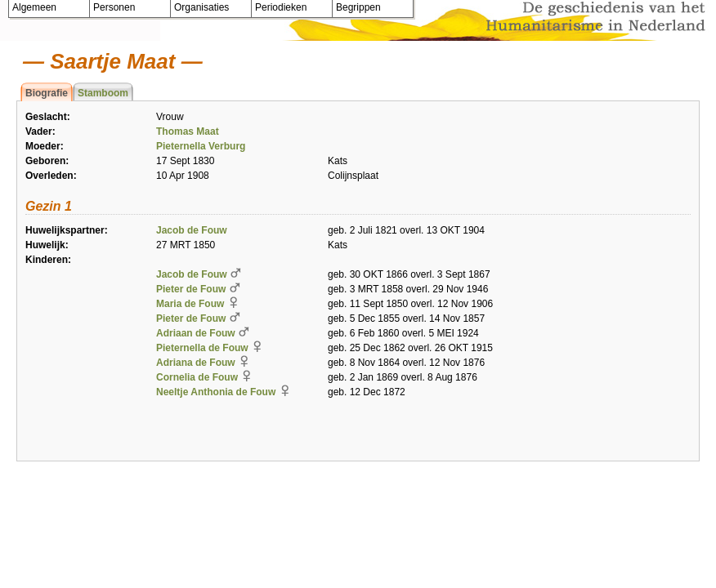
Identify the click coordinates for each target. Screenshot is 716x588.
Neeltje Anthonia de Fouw (216, 392)
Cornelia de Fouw (197, 377)
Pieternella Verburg (201, 146)
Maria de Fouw (190, 304)
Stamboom (103, 93)
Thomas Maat (188, 131)
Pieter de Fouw (191, 289)
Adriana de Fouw (196, 363)
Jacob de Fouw (192, 230)
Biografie (47, 93)
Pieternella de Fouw (202, 348)
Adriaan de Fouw (196, 333)
